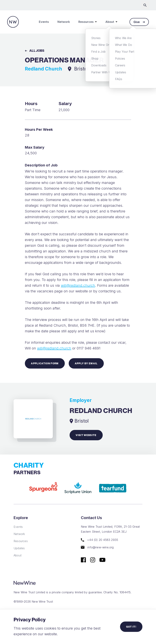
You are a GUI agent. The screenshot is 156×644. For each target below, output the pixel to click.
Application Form (45, 363)
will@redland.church (78, 285)
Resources (88, 22)
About (111, 22)
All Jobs (35, 51)
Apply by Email (86, 363)
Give (139, 22)
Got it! (131, 627)
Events (44, 22)
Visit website (86, 435)
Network (64, 22)
